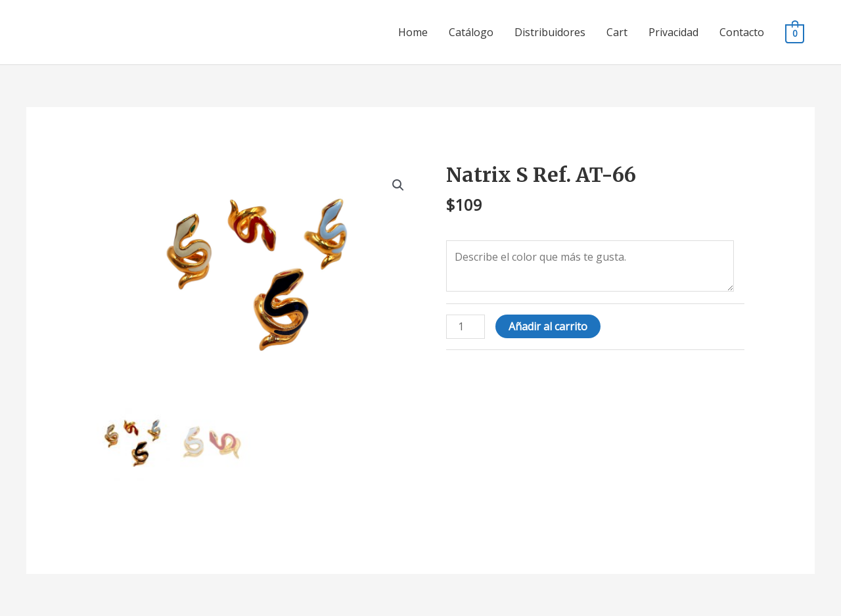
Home (413, 32)
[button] (398, 185)
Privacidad (673, 32)
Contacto (742, 32)
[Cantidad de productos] (465, 327)
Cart (617, 32)
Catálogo (471, 32)
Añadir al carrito (548, 326)
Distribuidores (550, 32)
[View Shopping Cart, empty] (795, 33)
